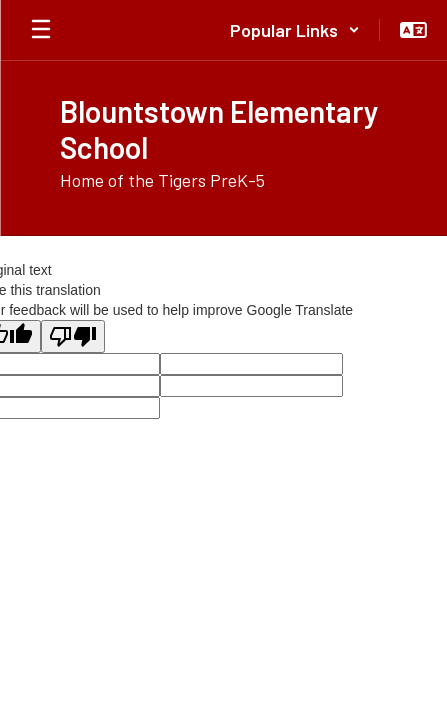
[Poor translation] (73, 336)
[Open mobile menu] (41, 30)
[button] (295, 30)
